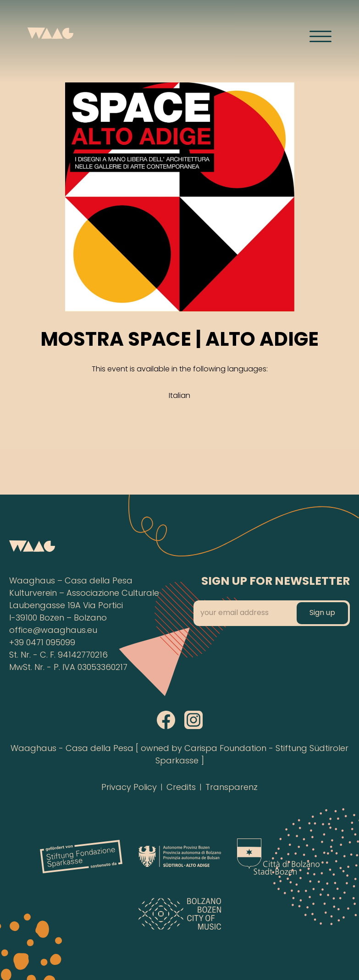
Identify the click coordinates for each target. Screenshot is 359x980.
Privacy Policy (129, 788)
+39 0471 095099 (42, 643)
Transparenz (232, 788)
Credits (181, 788)
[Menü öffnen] (320, 36)
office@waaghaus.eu (53, 631)
